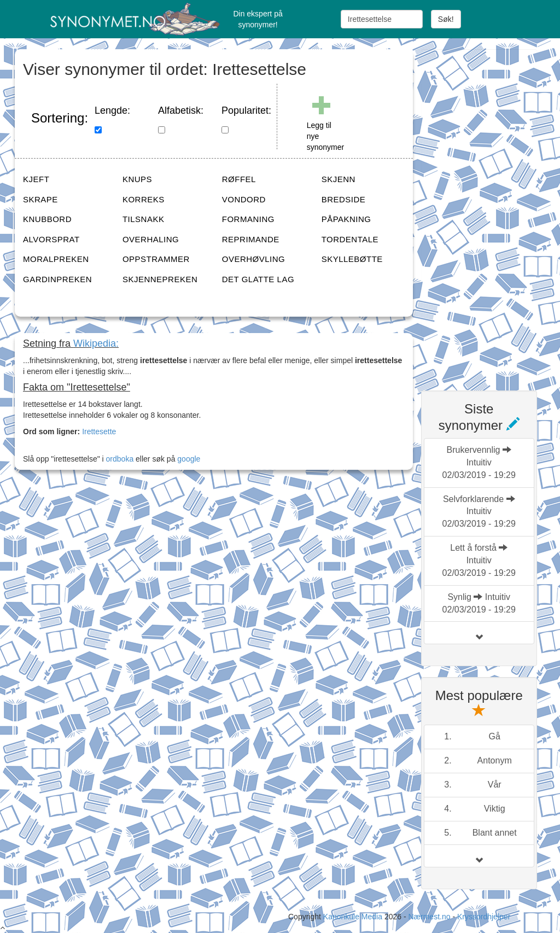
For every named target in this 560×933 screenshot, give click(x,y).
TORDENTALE (350, 239)
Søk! (446, 19)
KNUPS (137, 179)
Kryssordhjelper (484, 917)
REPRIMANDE (251, 239)
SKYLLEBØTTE (352, 259)
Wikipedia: (96, 343)
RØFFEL (239, 179)
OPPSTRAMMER (156, 259)
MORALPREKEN (56, 259)
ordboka (119, 459)
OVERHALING (151, 239)
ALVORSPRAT (51, 239)
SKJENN (339, 179)
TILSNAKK (144, 219)
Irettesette (99, 431)
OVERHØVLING (254, 259)
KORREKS (144, 199)
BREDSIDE (344, 199)
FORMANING (248, 219)
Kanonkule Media (354, 917)
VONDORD (244, 199)
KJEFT (36, 179)
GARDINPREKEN (57, 279)
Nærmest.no (429, 917)
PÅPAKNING (346, 219)
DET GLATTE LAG (258, 279)
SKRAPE (40, 199)
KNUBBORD (47, 219)
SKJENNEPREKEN (160, 279)
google (189, 459)
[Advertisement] (491, 213)
